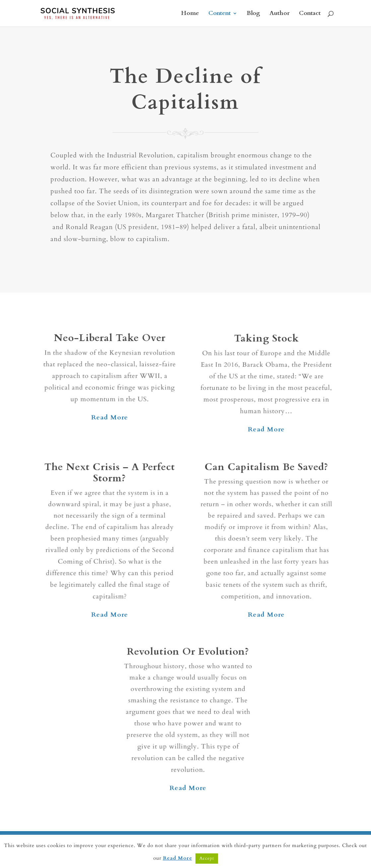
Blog (253, 14)
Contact (310, 14)
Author (280, 14)
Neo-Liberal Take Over (110, 340)
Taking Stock (266, 341)
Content (220, 14)
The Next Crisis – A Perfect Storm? (110, 478)
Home (190, 14)
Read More (110, 417)
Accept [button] (207, 858)
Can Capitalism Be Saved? (266, 473)
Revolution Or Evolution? (188, 657)
